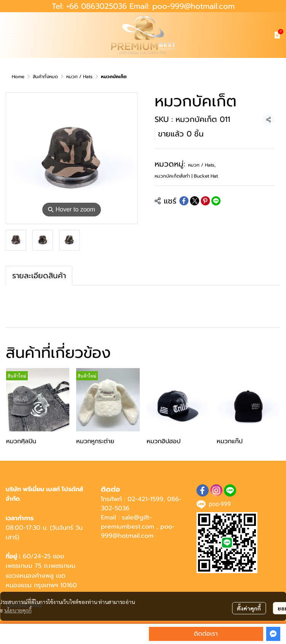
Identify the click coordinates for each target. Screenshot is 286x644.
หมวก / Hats (79, 77)
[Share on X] (195, 201)
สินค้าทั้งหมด (45, 77)
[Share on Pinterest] (205, 201)
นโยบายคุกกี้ (18, 610)
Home (18, 77)
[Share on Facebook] (184, 201)
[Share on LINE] (216, 201)
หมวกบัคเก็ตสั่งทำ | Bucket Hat (186, 176)
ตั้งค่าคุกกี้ (249, 608)
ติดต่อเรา (206, 634)
